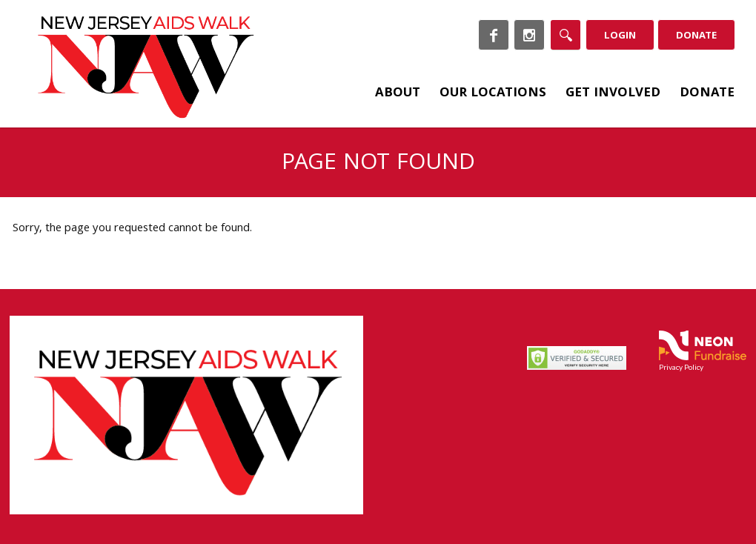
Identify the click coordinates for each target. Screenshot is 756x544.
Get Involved (613, 94)
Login (620, 36)
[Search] (566, 35)
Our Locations (493, 94)
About (398, 94)
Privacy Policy (681, 367)
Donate (696, 36)
